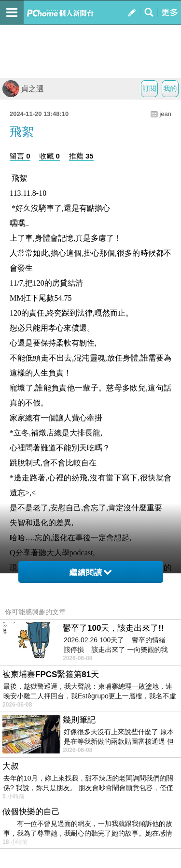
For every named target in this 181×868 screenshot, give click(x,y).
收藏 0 (49, 156)
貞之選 (23, 89)
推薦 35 (81, 156)
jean (165, 114)
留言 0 (20, 156)
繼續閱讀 (90, 572)
